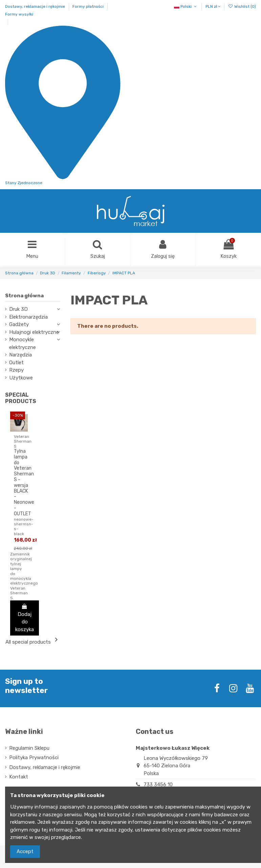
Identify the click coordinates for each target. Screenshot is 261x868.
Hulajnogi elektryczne (34, 332)
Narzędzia (20, 355)
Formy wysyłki (19, 14)
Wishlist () (242, 6)
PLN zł (213, 6)
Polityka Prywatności (34, 758)
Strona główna (24, 296)
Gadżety (19, 325)
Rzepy (16, 371)
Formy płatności (89, 6)
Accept (25, 851)
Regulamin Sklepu (29, 748)
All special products (33, 641)
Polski (186, 6)
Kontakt (19, 777)
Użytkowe (21, 378)
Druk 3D (18, 310)
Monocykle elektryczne (23, 344)
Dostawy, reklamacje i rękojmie (36, 6)
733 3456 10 (158, 785)
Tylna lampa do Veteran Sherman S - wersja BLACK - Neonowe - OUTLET (24, 483)
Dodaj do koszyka (25, 618)
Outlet (16, 363)
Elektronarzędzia (28, 317)
